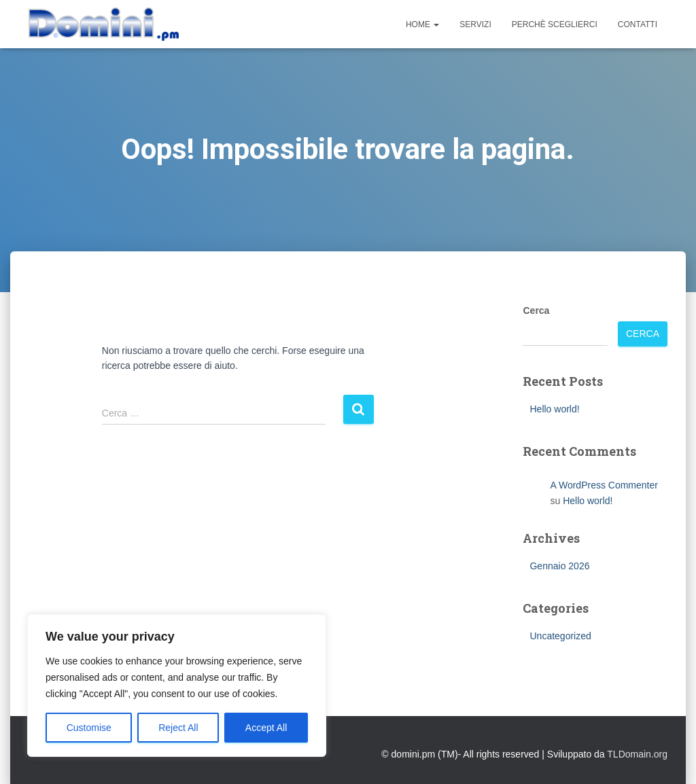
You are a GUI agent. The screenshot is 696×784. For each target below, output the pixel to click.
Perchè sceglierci (555, 24)
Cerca (536, 310)
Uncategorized (560, 636)
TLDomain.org (637, 754)
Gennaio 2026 (559, 566)
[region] (177, 685)
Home (422, 24)
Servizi (475, 24)
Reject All (178, 728)
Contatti (638, 24)
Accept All (266, 728)
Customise (89, 728)
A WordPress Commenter (604, 485)
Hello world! (554, 409)
